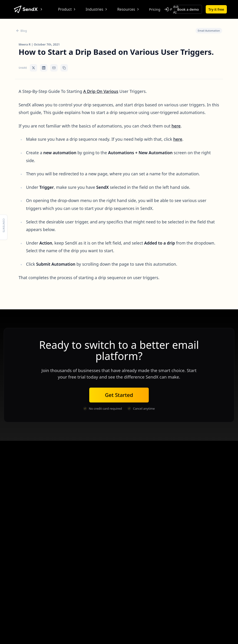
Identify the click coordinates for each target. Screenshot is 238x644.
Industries (97, 9)
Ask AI (174, 9)
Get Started (119, 395)
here (176, 126)
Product (67, 9)
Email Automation (209, 31)
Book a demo (188, 9)
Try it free (216, 9)
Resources (128, 9)
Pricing (155, 9)
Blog (21, 31)
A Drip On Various (101, 91)
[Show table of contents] (4, 227)
